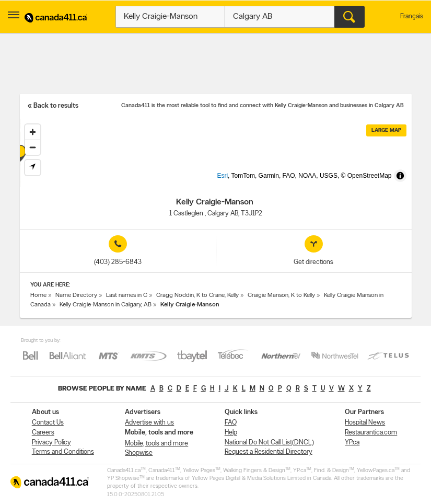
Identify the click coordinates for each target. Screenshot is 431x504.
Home (38, 295)
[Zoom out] (33, 147)
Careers (43, 433)
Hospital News (365, 423)
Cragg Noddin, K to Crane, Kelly (197, 295)
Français (412, 16)
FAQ (231, 423)
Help (231, 433)
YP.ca (352, 443)
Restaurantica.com (371, 433)
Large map (386, 130)
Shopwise (139, 453)
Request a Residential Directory (269, 452)
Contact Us (48, 423)
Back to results (56, 106)
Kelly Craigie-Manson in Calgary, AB (106, 305)
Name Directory (76, 295)
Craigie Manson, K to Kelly (281, 295)
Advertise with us (149, 423)
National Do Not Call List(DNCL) (269, 443)
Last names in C (127, 295)
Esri (240, 182)
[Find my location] (33, 168)
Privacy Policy (51, 443)
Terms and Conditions (63, 452)
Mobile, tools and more (156, 444)
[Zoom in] (33, 132)
